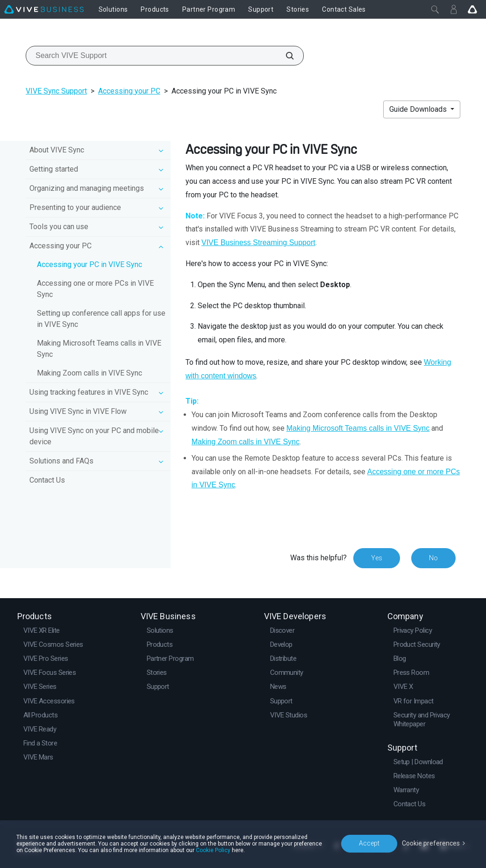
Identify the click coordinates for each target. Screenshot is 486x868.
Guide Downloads (419, 109)
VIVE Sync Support (56, 91)
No (433, 558)
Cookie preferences (431, 843)
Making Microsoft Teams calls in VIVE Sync (99, 349)
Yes (377, 558)
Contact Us (47, 480)
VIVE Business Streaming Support (258, 242)
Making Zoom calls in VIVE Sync (89, 373)
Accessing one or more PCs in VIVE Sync (95, 289)
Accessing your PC (129, 91)
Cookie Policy (213, 850)
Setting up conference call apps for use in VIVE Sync (101, 319)
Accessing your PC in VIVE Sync (89, 264)
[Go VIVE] (472, 9)
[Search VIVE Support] (285, 56)
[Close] (435, 9)
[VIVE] (44, 9)
